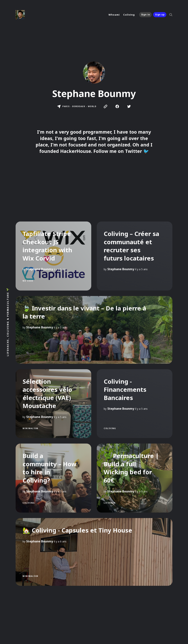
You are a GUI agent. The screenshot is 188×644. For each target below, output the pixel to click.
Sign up (160, 15)
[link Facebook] (117, 107)
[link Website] (105, 107)
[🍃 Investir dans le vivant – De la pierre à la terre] (94, 330)
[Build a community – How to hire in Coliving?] (53, 478)
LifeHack (110, 503)
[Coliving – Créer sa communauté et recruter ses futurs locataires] (135, 256)
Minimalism (30, 428)
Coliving (129, 15)
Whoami (114, 15)
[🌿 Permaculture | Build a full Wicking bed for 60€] (135, 478)
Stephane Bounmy (40, 269)
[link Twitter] (129, 107)
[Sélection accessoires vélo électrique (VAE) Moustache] (53, 404)
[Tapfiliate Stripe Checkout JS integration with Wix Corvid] (53, 256)
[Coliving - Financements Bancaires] (135, 404)
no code (28, 281)
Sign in (146, 15)
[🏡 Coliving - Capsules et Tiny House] (94, 552)
